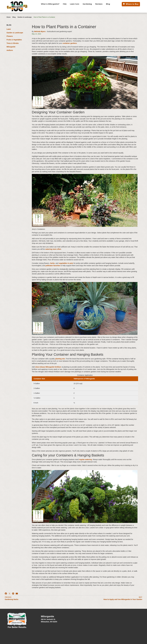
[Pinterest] (13, 594)
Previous (8, 597)
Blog (108, 4)
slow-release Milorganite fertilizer (48, 367)
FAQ (65, 4)
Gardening (87, 4)
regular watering (85, 459)
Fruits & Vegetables (14, 40)
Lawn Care (75, 4)
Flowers (10, 36)
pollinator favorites (53, 266)
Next (140, 597)
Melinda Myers (40, 31)
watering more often (53, 249)
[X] (10, 594)
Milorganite (11, 47)
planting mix (60, 359)
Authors (10, 50)
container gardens (70, 43)
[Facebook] (6, 594)
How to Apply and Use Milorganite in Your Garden (123, 599)
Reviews (99, 4)
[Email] (17, 594)
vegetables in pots (66, 263)
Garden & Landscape (25, 17)
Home (9, 17)
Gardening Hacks (12, 599)
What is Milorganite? (50, 4)
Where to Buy (131, 4)
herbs (52, 263)
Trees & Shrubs (13, 43)
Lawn (9, 29)
